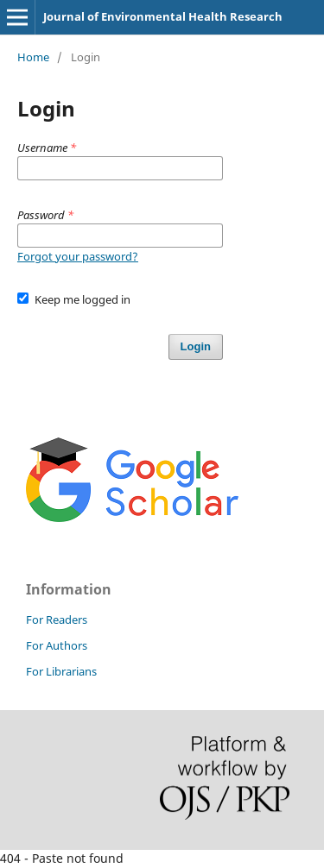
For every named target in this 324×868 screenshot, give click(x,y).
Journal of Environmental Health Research (163, 16)
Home (33, 57)
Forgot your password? (78, 256)
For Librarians (61, 671)
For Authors (57, 645)
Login (196, 346)
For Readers (57, 620)
